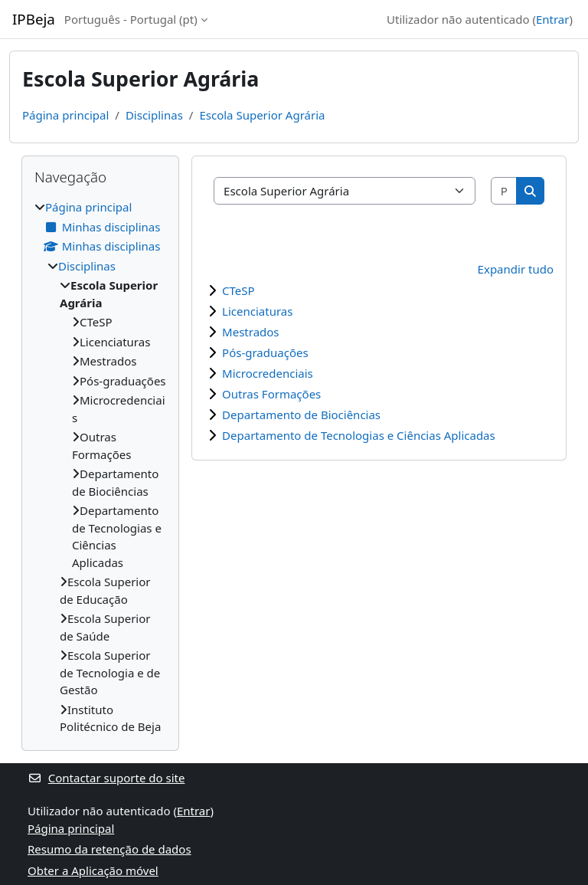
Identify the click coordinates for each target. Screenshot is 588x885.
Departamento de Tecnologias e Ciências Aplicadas (359, 435)
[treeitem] (100, 467)
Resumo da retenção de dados (109, 849)
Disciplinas (154, 115)
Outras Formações (271, 394)
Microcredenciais (268, 373)
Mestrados (250, 332)
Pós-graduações (265, 352)
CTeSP (238, 290)
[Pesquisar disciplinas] (505, 191)
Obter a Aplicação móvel (93, 870)
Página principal (65, 115)
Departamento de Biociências (301, 415)
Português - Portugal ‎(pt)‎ (131, 19)
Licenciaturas (257, 311)
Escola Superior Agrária (262, 115)
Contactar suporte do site (106, 778)
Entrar (553, 19)
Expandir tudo (516, 269)
